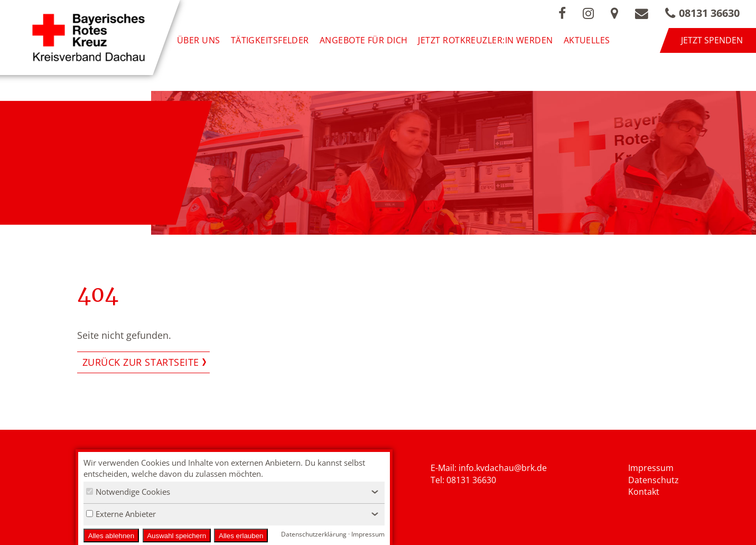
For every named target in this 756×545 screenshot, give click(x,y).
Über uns (199, 40)
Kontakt (644, 492)
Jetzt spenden (712, 40)
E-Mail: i (446, 468)
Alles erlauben (241, 536)
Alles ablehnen (111, 536)
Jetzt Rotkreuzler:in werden (485, 40)
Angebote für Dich (364, 40)
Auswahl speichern (176, 536)
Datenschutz (654, 480)
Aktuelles (587, 40)
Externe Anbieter (121, 514)
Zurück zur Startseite (141, 362)
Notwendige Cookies (128, 492)
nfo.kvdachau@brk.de (504, 468)
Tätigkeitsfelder (270, 40)
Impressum (651, 468)
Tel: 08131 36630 (463, 480)
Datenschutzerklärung (314, 534)
